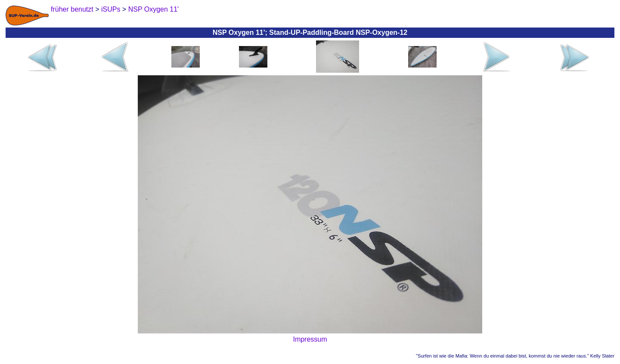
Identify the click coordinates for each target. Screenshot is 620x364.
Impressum (310, 339)
